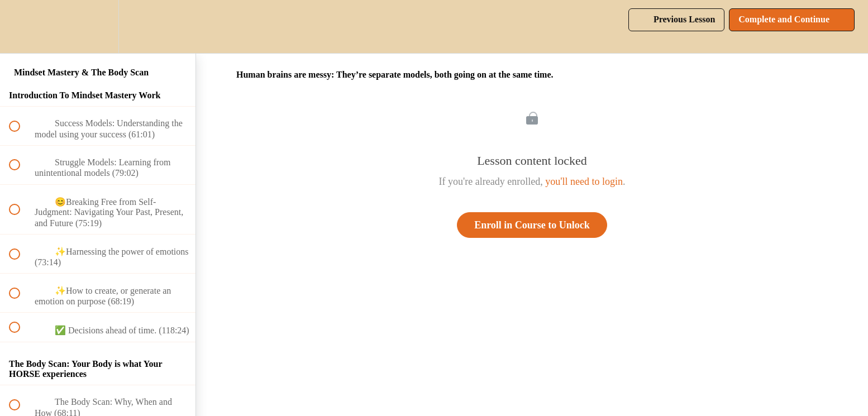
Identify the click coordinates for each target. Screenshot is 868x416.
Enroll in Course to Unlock (532, 225)
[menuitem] (98, 27)
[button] (21, 27)
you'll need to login (584, 181)
